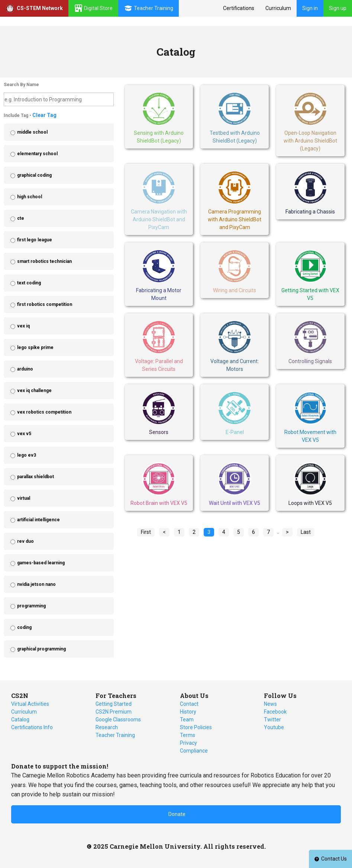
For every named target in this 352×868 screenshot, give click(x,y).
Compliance (194, 751)
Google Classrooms (118, 719)
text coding (29, 283)
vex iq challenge (34, 391)
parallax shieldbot (35, 477)
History (188, 712)
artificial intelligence (38, 520)
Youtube (274, 727)
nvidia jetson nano (36, 584)
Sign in (310, 8)
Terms (188, 735)
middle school (32, 132)
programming (31, 606)
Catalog (20, 719)
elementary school (37, 154)
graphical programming (41, 649)
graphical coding (34, 175)
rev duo (25, 541)
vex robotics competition (44, 412)
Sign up (338, 8)
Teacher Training (115, 735)
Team (187, 719)
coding (24, 627)
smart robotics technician (44, 261)
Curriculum (278, 8)
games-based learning (41, 563)
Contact (189, 704)
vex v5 (24, 434)
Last (306, 532)
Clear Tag (44, 115)
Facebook (275, 712)
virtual (24, 498)
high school (30, 197)
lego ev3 (27, 455)
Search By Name (21, 85)
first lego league (35, 240)
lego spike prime (35, 347)
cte (21, 218)
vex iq (23, 326)
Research (107, 727)
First (146, 532)
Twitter (272, 719)
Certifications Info (32, 727)
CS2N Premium (114, 712)
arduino (25, 369)
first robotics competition (45, 304)
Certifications (239, 8)
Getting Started (114, 704)
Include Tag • (30, 115)
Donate (177, 814)
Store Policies (196, 727)
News (270, 704)
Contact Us (330, 859)
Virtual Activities (30, 704)
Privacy (188, 743)
